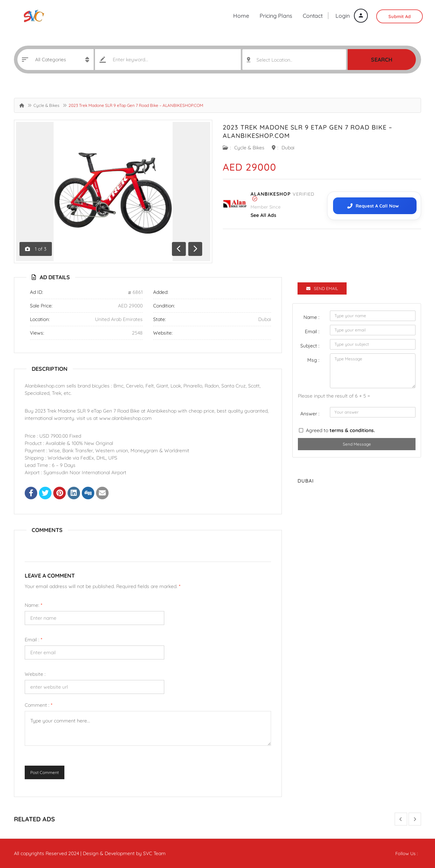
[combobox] (294, 60)
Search (382, 60)
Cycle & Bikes (46, 105)
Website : (35, 674)
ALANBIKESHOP (271, 194)
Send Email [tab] (322, 288)
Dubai (288, 148)
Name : (311, 317)
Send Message (357, 444)
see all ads (263, 215)
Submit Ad (400, 16)
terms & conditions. (352, 430)
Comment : (38, 705)
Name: (33, 605)
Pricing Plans (276, 16)
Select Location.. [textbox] (274, 60)
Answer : (310, 414)
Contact (313, 16)
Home (241, 16)
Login (352, 16)
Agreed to (340, 430)
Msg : (313, 360)
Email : (33, 640)
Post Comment (45, 772)
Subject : (310, 346)
